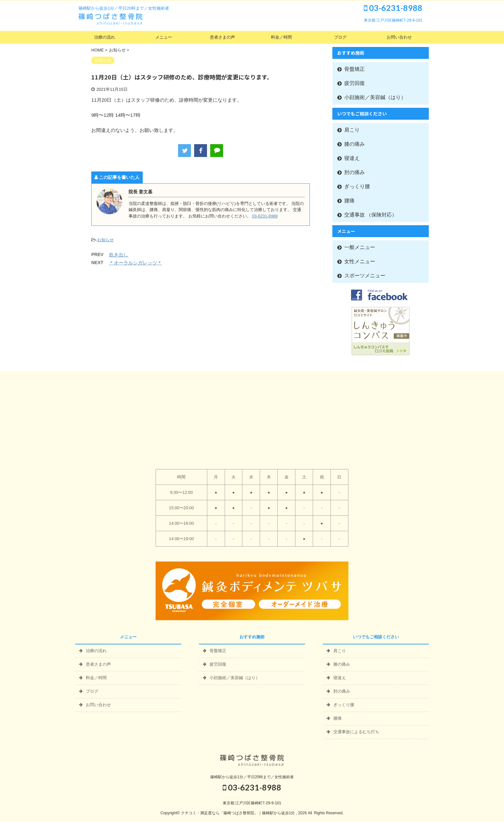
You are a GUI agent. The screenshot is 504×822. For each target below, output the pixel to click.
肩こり (352, 130)
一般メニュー (360, 247)
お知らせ (105, 240)
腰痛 (349, 201)
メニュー (164, 37)
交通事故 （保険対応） (371, 215)
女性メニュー (360, 261)
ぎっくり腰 (357, 186)
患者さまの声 (222, 37)
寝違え (352, 158)
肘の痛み (355, 172)
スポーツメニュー (365, 276)
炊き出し (119, 255)
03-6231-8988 (393, 8)
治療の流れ (105, 37)
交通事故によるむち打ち (356, 732)
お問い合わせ (399, 37)
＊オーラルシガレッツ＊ (135, 263)
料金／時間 (281, 37)
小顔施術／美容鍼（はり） (375, 97)
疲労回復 (355, 83)
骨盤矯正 (355, 69)
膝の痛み (355, 144)
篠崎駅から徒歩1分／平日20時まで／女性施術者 (252, 777)
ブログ (340, 37)
